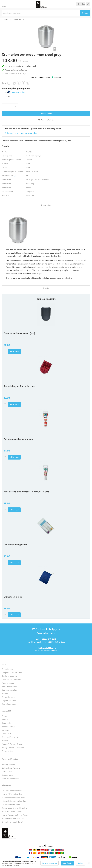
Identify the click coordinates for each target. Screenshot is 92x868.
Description (46, 205)
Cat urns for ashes (9, 697)
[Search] (85, 13)
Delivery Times (7, 771)
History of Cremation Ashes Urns (14, 801)
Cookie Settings (7, 751)
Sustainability (6, 723)
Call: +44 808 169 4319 (46, 639)
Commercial (6, 734)
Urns (21, 66)
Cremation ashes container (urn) (19, 333)
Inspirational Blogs (9, 726)
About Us (5, 719)
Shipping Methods (9, 764)
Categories (6, 664)
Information (6, 785)
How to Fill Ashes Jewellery (12, 794)
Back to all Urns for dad (15, 20)
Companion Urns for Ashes (12, 672)
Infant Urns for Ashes (10, 686)
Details (46, 288)
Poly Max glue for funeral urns (18, 439)
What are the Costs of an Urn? (13, 818)
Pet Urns (5, 693)
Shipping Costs (7, 775)
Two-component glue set (15, 544)
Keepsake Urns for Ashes (11, 679)
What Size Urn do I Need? (12, 811)
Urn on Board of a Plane (11, 804)
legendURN (6, 711)
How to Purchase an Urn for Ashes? (15, 815)
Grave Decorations (9, 704)
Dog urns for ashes (9, 700)
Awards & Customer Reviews (13, 744)
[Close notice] (89, 863)
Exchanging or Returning (11, 768)
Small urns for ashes (9, 676)
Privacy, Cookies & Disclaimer (13, 747)
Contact (5, 716)
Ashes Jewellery (32, 66)
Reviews (5, 741)
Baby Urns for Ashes (9, 690)
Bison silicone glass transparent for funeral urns (26, 491)
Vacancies (6, 730)
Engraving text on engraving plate (22, 133)
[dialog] (46, 863)
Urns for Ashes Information (12, 790)
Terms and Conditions (10, 737)
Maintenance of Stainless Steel (13, 797)
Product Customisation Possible (16, 70)
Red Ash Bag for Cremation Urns (19, 386)
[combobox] (41, 13)
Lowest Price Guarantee (11, 778)
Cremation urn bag (19, 92)
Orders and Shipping (10, 759)
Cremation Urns (8, 669)
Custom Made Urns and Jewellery (14, 808)
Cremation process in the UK (12, 822)
